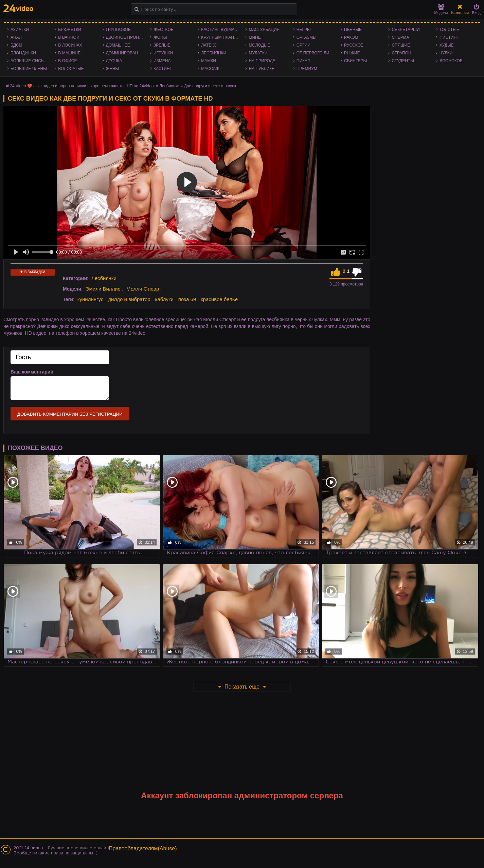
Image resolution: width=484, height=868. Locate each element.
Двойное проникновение (126, 37)
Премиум (307, 69)
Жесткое (164, 30)
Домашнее (118, 45)
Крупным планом (221, 37)
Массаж (210, 69)
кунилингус (91, 299)
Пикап (303, 61)
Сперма (400, 37)
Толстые (449, 30)
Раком (351, 37)
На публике (262, 69)
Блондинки (23, 53)
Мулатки (258, 53)
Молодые (259, 45)
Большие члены (29, 69)
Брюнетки (70, 30)
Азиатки (20, 30)
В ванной (69, 37)
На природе (262, 61)
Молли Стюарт (144, 289)
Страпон (401, 53)
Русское (354, 45)
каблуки (164, 299)
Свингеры (355, 61)
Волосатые (71, 69)
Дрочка (114, 61)
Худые (447, 45)
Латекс (209, 45)
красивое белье (219, 299)
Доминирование (125, 53)
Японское (451, 61)
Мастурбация (264, 30)
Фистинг (449, 37)
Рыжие (352, 53)
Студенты (403, 61)
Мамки (209, 61)
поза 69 (187, 299)
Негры (304, 30)
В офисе (67, 61)
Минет (256, 37)
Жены (112, 69)
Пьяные (353, 30)
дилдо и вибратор (129, 299)
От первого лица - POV (317, 53)
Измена (162, 61)
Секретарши (406, 30)
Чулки (446, 53)
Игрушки (163, 53)
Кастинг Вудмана (221, 30)
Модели (441, 9)
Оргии (303, 45)
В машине (69, 53)
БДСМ (16, 45)
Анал (16, 37)
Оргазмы (307, 37)
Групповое (118, 30)
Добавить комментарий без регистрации (70, 414)
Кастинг (163, 69)
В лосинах (70, 45)
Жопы (160, 37)
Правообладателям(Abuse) (143, 848)
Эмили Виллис (103, 289)
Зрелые (162, 45)
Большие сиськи (30, 61)
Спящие (401, 45)
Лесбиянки (214, 53)
